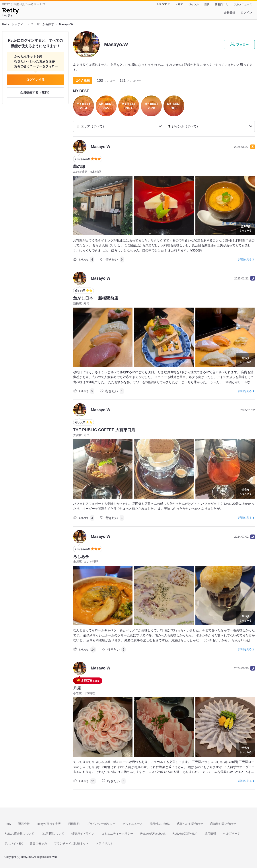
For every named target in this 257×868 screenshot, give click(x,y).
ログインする (35, 80)
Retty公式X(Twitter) (185, 834)
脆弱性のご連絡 (160, 824)
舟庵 (77, 688)
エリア (179, 4)
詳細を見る (245, 259)
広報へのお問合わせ (190, 824)
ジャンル (194, 4)
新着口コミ (222, 4)
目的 (207, 4)
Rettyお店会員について (19, 834)
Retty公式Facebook (153, 834)
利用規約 (74, 824)
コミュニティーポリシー (117, 834)
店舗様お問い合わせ (223, 824)
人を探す (162, 4)
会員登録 (230, 13)
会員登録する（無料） (35, 92)
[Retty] (11, 12)
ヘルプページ (232, 834)
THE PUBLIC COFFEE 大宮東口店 (104, 430)
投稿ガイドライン (83, 834)
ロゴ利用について (53, 834)
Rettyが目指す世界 (49, 824)
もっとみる (245, 228)
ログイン (246, 13)
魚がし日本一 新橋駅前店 (96, 298)
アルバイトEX (14, 844)
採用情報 (210, 834)
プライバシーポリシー (101, 824)
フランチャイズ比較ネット (71, 844)
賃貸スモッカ (38, 844)
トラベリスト (104, 844)
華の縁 (79, 167)
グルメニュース (243, 4)
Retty (8, 824)
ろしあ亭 (81, 557)
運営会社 (24, 824)
